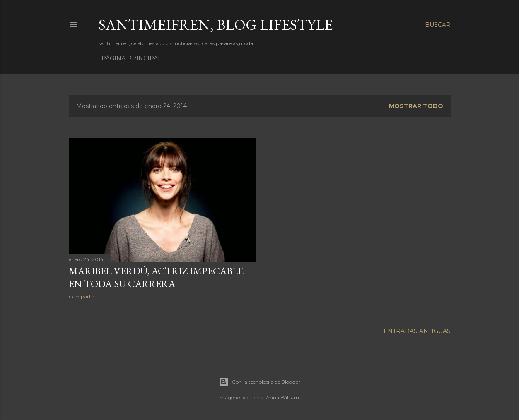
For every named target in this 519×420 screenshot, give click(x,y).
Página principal (132, 58)
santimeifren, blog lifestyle (216, 25)
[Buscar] (438, 25)
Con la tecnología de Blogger (259, 381)
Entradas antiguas (417, 330)
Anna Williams (284, 396)
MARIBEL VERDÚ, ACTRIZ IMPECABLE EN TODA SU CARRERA (156, 277)
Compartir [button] (82, 296)
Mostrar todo (416, 106)
